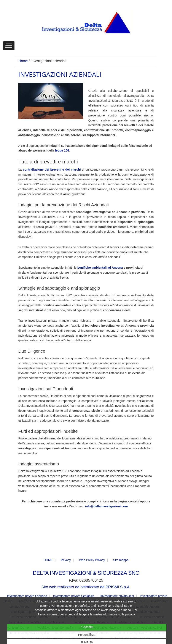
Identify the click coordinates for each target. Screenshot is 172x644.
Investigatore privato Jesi (117, 596)
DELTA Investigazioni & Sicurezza (86, 23)
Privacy (66, 560)
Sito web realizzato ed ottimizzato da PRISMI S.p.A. (86, 587)
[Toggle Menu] (9, 46)
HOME (48, 560)
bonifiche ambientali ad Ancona (100, 268)
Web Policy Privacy (92, 560)
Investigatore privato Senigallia (74, 596)
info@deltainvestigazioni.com (106, 506)
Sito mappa (121, 560)
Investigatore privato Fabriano (27, 596)
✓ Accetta (87, 627)
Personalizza (87, 635)
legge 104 (62, 150)
